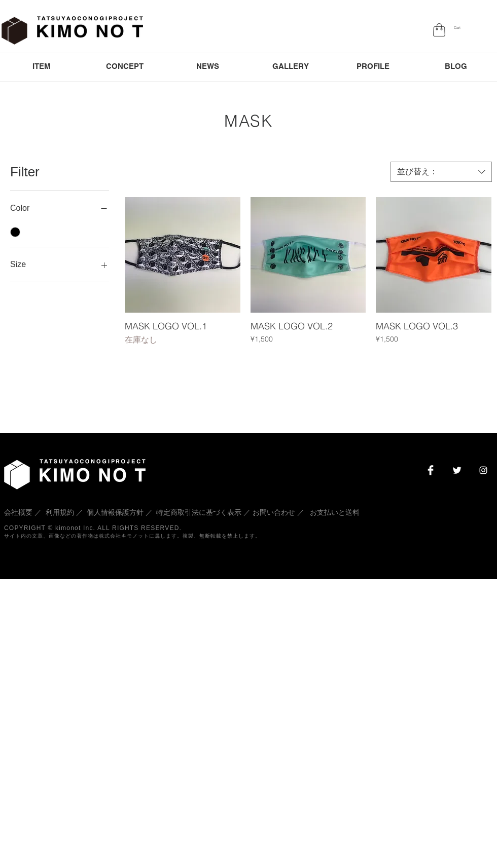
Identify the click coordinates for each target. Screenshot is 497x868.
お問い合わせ (274, 512)
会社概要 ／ (24, 512)
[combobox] (441, 172)
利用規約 (60, 512)
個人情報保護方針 (115, 512)
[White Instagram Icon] (483, 470)
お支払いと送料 (335, 512)
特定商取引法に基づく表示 (199, 512)
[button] (460, 28)
